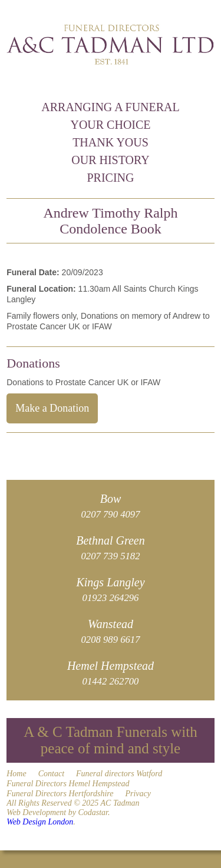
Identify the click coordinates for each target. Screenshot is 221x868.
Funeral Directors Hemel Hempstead (68, 784)
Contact (51, 774)
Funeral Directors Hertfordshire (60, 794)
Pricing (110, 178)
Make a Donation (52, 408)
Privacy (138, 794)
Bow (111, 506)
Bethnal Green (110, 548)
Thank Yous (111, 142)
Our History (110, 160)
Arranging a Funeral (110, 107)
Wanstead (111, 631)
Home (16, 774)
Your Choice (110, 125)
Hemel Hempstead (111, 673)
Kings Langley (110, 590)
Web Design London (40, 822)
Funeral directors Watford (119, 774)
